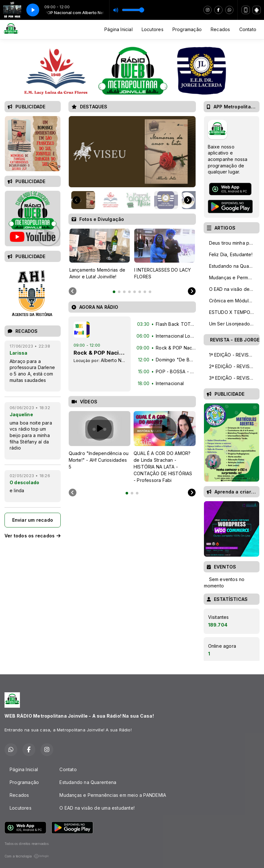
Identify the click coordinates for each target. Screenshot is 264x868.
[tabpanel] (100, 254)
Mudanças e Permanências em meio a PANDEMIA (234, 278)
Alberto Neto (115, 360)
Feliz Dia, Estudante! (231, 254)
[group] (132, 152)
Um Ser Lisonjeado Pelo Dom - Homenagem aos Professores (234, 324)
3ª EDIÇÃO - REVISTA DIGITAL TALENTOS (234, 378)
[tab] (114, 292)
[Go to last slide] (76, 200)
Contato (248, 29)
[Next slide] (188, 200)
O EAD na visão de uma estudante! (234, 289)
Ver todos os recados (33, 536)
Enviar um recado (33, 520)
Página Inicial (119, 29)
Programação (187, 29)
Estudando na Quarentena (234, 266)
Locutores (153, 29)
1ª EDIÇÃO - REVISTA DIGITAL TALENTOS (234, 355)
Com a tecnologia (27, 856)
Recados (220, 29)
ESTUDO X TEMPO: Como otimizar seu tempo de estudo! (234, 312)
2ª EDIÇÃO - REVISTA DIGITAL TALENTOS (234, 366)
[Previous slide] (73, 291)
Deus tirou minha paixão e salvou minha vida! (234, 243)
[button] (83, 200)
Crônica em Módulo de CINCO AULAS (234, 301)
